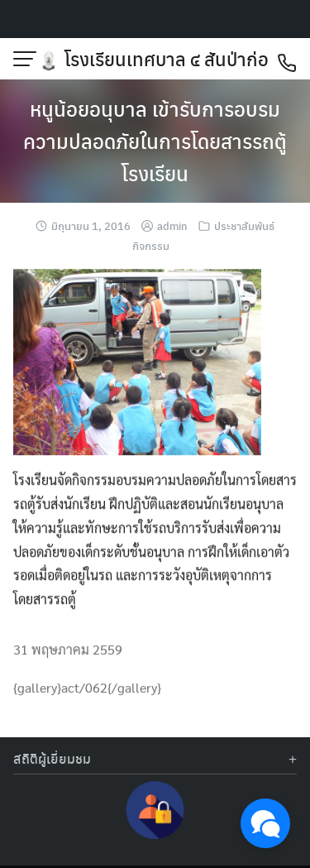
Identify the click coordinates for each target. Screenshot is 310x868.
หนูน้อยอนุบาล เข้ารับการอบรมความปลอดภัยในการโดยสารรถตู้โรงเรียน (155, 141)
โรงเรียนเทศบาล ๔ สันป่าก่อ (167, 59)
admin (172, 225)
